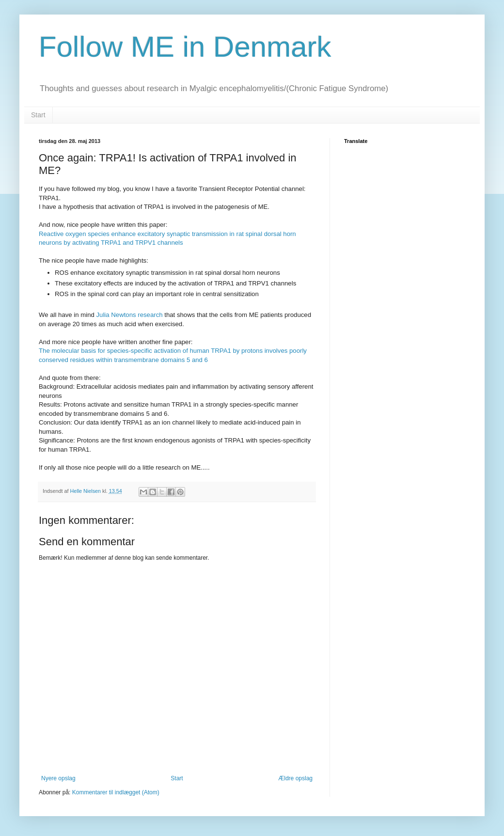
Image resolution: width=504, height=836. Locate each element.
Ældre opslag (295, 778)
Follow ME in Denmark (185, 47)
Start (38, 115)
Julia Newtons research (130, 315)
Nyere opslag (58, 778)
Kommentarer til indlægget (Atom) (116, 792)
